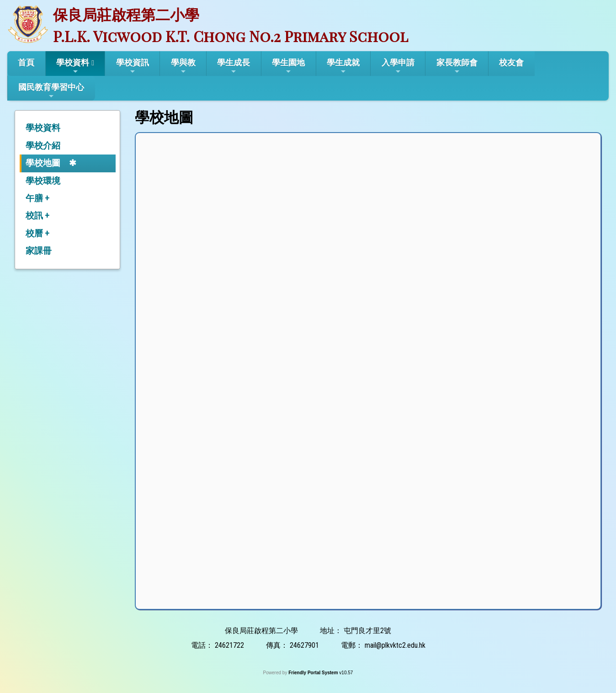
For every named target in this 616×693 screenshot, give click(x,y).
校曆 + (37, 233)
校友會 (511, 62)
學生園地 (288, 66)
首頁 (26, 62)
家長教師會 (457, 66)
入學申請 (398, 66)
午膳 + (37, 198)
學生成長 (234, 66)
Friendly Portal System (314, 673)
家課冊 (39, 251)
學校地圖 (43, 163)
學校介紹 (43, 146)
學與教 (183, 66)
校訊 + (37, 216)
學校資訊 (133, 66)
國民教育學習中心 (51, 91)
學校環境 (43, 181)
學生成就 (343, 66)
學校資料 (73, 66)
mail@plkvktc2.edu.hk (395, 645)
